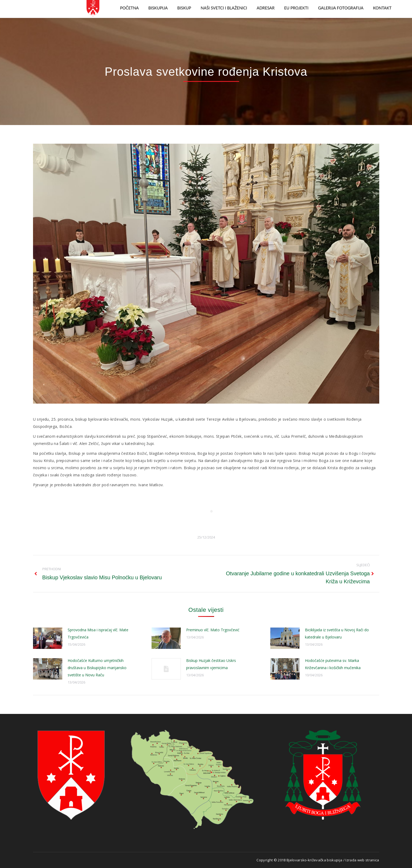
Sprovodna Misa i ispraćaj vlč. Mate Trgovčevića (98, 633)
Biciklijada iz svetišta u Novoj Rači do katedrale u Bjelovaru (337, 633)
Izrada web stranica (362, 860)
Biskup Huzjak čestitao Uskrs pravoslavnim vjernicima (211, 664)
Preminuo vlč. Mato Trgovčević (213, 630)
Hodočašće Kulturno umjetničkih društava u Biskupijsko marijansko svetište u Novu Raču (97, 668)
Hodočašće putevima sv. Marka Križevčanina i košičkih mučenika (333, 664)
